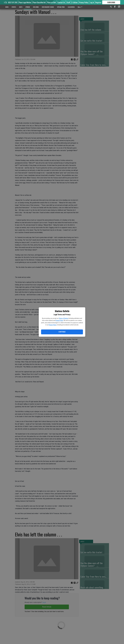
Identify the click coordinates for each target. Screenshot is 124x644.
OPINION (28, 7)
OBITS (21, 7)
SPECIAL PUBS (61, 7)
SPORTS (14, 7)
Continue (62, 332)
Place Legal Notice (25, 2)
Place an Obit (52, 2)
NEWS (7, 7)
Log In (92, 2)
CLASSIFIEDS (71, 7)
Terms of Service (64, 318)
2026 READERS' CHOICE (48, 7)
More (80, 7)
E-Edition (74, 2)
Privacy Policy (59, 320)
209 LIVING (36, 7)
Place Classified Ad (39, 2)
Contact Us (61, 2)
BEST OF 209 (13, 2)
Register (98, 2)
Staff (68, 2)
